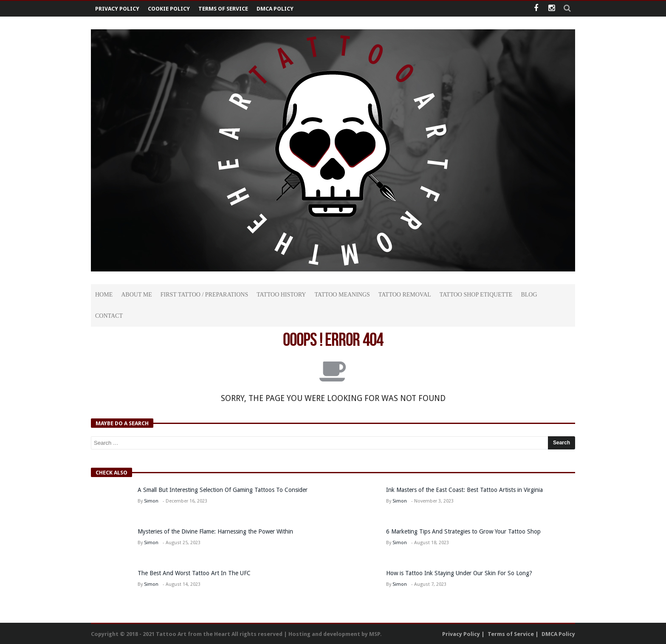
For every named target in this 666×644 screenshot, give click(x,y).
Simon (151, 501)
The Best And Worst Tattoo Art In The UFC (194, 573)
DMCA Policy (275, 9)
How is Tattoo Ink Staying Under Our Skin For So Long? (460, 573)
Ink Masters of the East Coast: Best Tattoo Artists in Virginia (464, 490)
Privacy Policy (117, 9)
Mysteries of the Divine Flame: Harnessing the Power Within (215, 531)
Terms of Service (223, 9)
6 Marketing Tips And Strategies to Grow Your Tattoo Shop (463, 531)
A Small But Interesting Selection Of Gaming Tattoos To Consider (223, 490)
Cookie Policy (169, 9)
